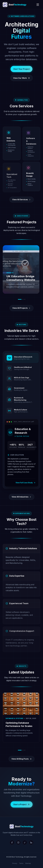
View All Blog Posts (22, 759)
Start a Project (22, 807)
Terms (21, 863)
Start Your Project (21, 69)
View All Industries (22, 497)
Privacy (15, 863)
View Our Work (22, 78)
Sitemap (28, 863)
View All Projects (21, 308)
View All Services (22, 200)
